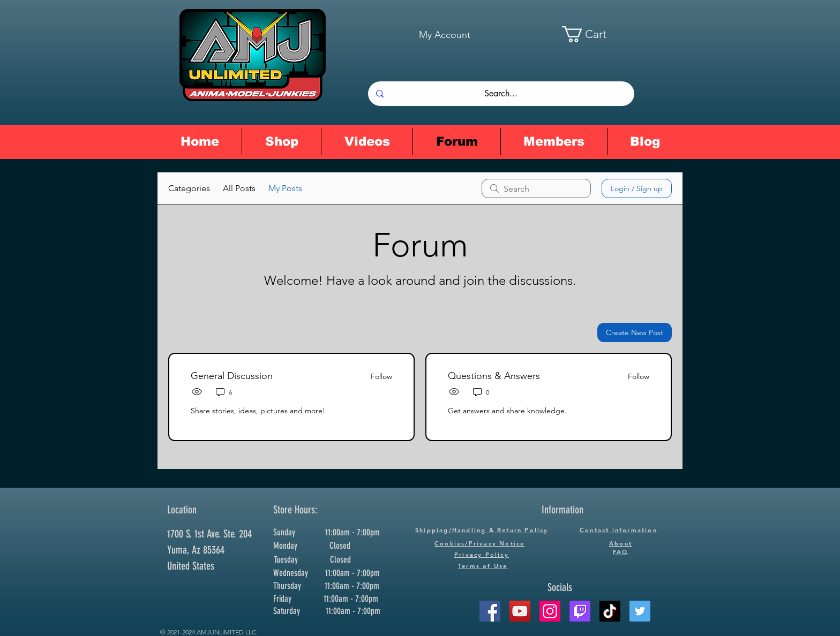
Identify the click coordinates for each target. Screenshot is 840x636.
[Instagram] (550, 611)
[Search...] (501, 94)
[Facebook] (490, 611)
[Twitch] (580, 611)
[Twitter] (640, 611)
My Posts (285, 188)
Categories (189, 188)
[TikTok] (610, 611)
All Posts (239, 188)
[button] (595, 34)
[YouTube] (520, 611)
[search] (536, 188)
